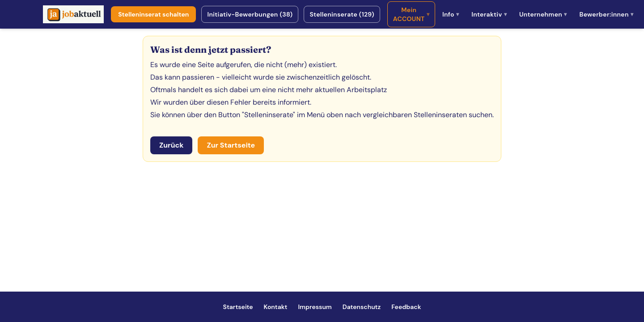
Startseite (238, 307)
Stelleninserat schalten (153, 14)
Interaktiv (489, 14)
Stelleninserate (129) (342, 14)
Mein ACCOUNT (411, 14)
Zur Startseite (231, 145)
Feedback (406, 307)
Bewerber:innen (606, 14)
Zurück (171, 145)
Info (451, 14)
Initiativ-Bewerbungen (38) (250, 14)
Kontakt (276, 307)
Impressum (315, 307)
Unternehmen (543, 14)
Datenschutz (362, 307)
